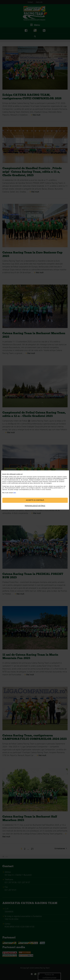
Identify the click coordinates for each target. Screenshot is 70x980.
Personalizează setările (35, 506)
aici (15, 493)
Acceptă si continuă (35, 500)
